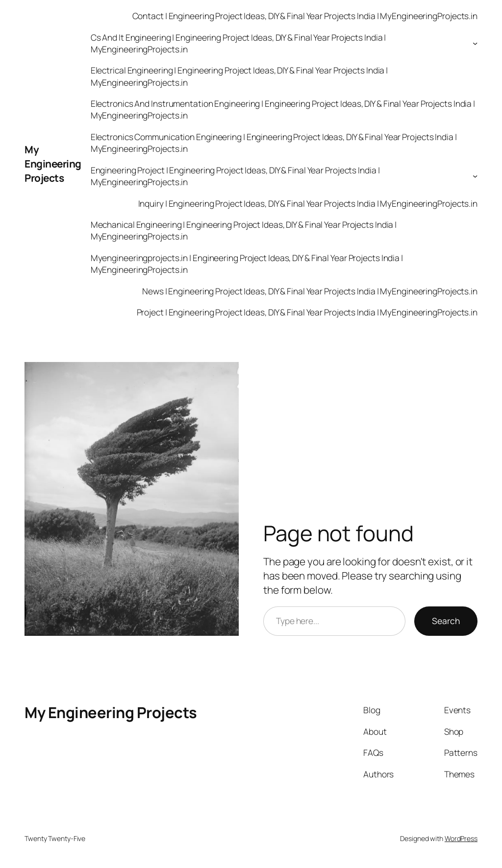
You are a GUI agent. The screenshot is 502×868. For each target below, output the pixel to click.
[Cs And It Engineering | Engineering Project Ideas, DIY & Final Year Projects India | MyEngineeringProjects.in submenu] (475, 43)
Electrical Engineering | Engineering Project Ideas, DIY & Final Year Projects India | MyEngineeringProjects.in (239, 76)
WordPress (461, 838)
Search (446, 621)
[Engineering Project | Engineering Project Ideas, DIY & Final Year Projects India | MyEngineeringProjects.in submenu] (475, 176)
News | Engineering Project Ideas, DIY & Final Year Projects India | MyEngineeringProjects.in (310, 291)
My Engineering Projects (53, 164)
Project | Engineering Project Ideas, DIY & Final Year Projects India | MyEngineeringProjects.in (307, 312)
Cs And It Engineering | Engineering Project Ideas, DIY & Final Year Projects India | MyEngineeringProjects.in (238, 43)
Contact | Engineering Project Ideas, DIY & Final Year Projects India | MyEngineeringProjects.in (305, 16)
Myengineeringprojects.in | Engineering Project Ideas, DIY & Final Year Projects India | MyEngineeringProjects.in (247, 264)
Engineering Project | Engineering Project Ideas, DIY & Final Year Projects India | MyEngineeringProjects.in (235, 176)
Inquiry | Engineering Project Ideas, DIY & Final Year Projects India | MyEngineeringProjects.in (308, 203)
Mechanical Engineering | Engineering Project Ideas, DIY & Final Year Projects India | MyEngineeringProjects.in (244, 230)
